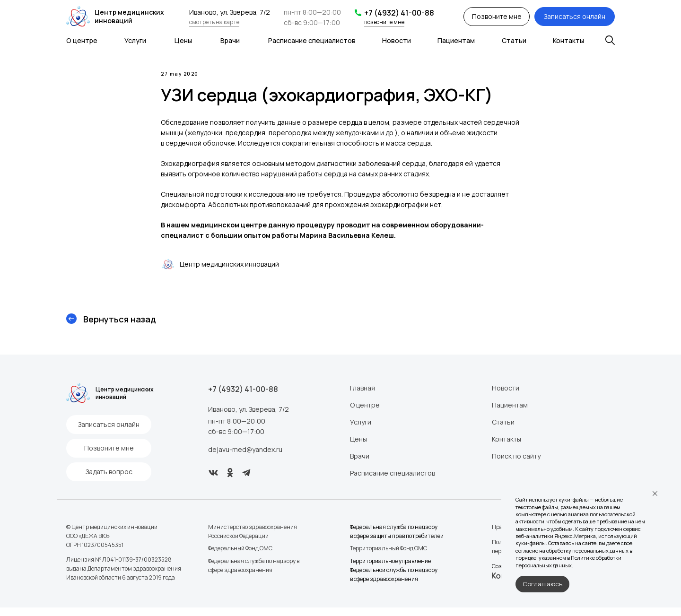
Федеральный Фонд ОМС (240, 557)
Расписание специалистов (312, 40)
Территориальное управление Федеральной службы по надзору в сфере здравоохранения (394, 578)
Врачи (230, 40)
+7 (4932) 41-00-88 (399, 13)
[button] (497, 17)
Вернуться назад (120, 328)
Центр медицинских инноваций (129, 16)
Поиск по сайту (516, 464)
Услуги (135, 40)
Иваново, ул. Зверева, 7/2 (249, 418)
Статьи (514, 40)
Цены (183, 40)
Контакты (568, 40)
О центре (82, 40)
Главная (362, 396)
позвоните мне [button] (384, 22)
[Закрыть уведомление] (655, 494)
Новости (397, 40)
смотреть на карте (214, 22)
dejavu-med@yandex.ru (245, 458)
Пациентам (456, 40)
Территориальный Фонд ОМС (389, 557)
